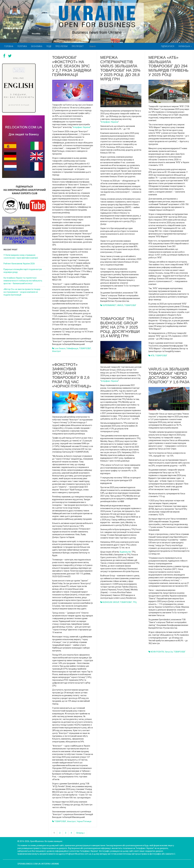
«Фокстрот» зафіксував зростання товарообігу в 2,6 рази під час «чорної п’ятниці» (72, 375)
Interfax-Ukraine (50, 864)
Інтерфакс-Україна (82, 127)
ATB (152, 356)
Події (49, 46)
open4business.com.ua (29, 864)
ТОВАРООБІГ (85, 348)
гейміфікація (72, 348)
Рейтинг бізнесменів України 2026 (19, 264)
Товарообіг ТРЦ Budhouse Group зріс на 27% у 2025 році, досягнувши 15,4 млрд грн (120, 327)
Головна (9, 46)
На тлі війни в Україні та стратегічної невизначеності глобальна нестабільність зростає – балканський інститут (23, 281)
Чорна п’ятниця (84, 821)
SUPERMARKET (109, 305)
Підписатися (168, 46)
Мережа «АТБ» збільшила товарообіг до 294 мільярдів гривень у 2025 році (169, 66)
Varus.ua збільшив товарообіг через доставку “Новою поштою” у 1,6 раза (169, 375)
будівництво (125, 552)
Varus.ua (169, 652)
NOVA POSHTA (157, 652)
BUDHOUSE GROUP (111, 602)
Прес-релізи (61, 46)
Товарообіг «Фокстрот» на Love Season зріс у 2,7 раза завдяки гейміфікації (72, 66)
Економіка (37, 46)
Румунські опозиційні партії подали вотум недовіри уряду (23, 271)
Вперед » (81, 833)
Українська (185, 46)
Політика (22, 46)
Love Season (60, 348)
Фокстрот (57, 351)
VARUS (120, 305)
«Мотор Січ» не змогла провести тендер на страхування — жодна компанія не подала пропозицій (22, 292)
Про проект (78, 46)
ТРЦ (135, 602)
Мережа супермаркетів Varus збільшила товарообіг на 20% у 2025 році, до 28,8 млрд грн (120, 68)
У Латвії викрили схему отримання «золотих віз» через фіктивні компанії (21, 256)
